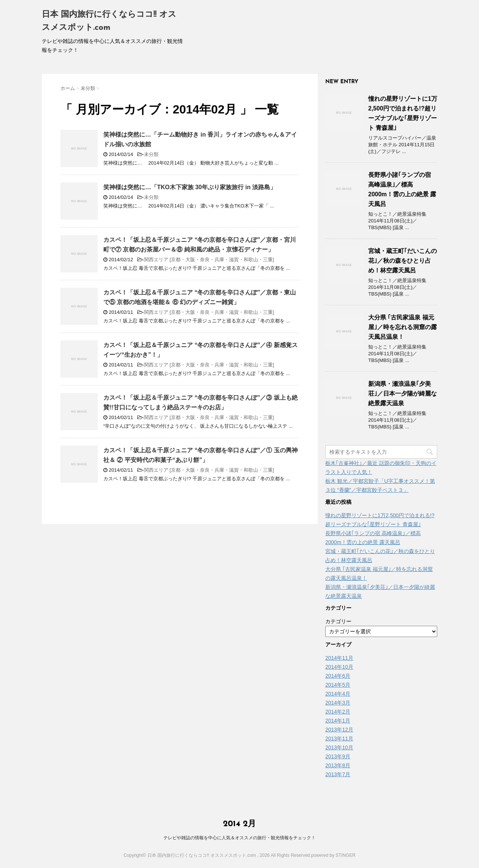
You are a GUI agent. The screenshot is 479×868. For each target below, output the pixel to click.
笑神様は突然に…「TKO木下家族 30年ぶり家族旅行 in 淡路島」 (190, 187)
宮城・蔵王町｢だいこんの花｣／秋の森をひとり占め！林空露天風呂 (403, 261)
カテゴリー (338, 621)
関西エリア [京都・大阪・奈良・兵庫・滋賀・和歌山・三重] (209, 260)
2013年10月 (339, 747)
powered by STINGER (333, 855)
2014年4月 (338, 694)
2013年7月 (338, 774)
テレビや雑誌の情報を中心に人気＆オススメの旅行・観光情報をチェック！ (239, 838)
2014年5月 (338, 685)
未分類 (151, 154)
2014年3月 (338, 703)
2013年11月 (339, 739)
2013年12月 (339, 730)
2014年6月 (338, 676)
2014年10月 (339, 667)
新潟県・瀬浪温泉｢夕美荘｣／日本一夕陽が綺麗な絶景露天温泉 (403, 394)
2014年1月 (338, 721)
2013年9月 (338, 756)
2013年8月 (338, 765)
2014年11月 (339, 658)
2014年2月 (338, 712)
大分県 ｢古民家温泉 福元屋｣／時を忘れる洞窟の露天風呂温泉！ (403, 327)
